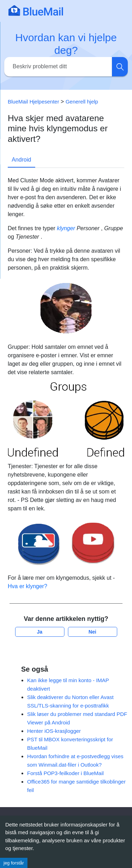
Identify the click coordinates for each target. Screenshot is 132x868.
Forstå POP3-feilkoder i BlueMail (65, 773)
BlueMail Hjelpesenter (33, 102)
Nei (93, 632)
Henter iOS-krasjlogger (54, 731)
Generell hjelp (82, 102)
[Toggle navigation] (116, 10)
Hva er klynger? (27, 586)
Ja (40, 632)
